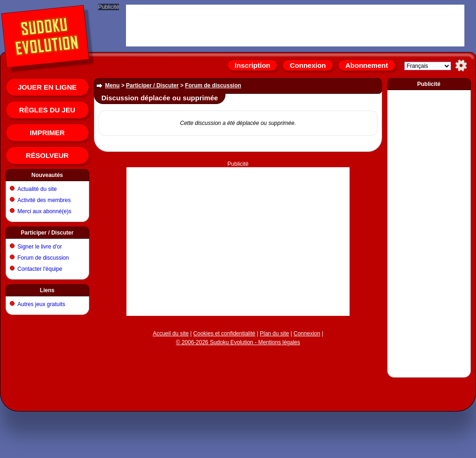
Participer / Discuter (47, 233)
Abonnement (367, 65)
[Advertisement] (238, 202)
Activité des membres (44, 200)
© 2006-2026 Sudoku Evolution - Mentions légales (238, 342)
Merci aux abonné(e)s (45, 211)
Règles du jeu (47, 110)
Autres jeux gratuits (42, 304)
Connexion (308, 65)
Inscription (253, 65)
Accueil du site (171, 334)
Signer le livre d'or (40, 247)
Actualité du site (37, 189)
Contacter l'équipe (40, 269)
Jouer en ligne (47, 87)
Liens (47, 290)
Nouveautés (47, 175)
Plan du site (274, 334)
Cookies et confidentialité (224, 334)
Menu (112, 85)
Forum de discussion (43, 258)
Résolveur (47, 155)
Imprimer (47, 133)
